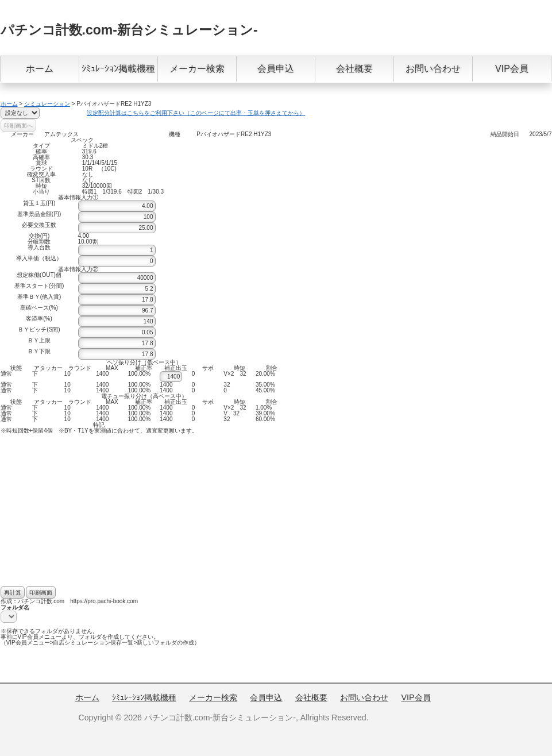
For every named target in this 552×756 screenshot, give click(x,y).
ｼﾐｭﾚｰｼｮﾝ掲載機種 (118, 69)
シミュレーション (47, 104)
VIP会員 (512, 69)
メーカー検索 (197, 69)
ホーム (40, 69)
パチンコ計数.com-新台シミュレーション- (129, 30)
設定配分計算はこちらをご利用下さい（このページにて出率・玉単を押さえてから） (196, 113)
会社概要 (354, 69)
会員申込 (276, 69)
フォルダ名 (15, 607)
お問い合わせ (433, 69)
